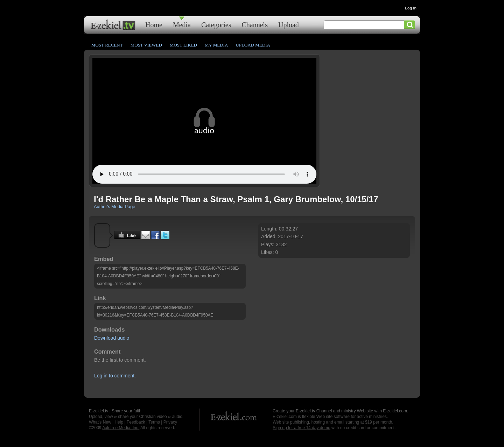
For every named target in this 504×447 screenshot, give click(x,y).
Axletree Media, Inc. (121, 428)
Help (119, 422)
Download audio (112, 338)
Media (182, 25)
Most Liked (183, 45)
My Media (216, 45)
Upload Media (253, 45)
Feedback (136, 422)
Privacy (170, 422)
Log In (411, 8)
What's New (100, 422)
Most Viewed (146, 45)
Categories (216, 25)
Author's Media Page (114, 207)
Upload (289, 25)
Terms (154, 422)
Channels (255, 25)
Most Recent (107, 45)
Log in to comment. (115, 376)
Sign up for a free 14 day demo (302, 428)
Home (154, 25)
